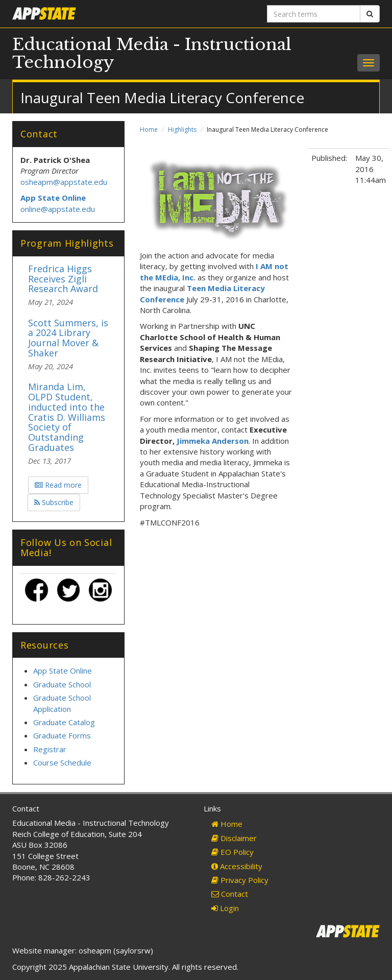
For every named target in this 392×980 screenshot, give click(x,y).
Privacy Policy (240, 880)
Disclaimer (234, 838)
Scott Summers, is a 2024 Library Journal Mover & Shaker (68, 338)
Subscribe (54, 502)
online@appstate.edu (58, 209)
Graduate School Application (62, 703)
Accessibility (237, 866)
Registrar (50, 749)
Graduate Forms (62, 735)
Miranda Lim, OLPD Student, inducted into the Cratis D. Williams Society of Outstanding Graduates (67, 417)
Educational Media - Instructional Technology (152, 53)
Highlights (182, 129)
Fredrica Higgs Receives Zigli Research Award (63, 279)
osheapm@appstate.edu (64, 182)
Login (225, 908)
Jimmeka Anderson (213, 441)
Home (149, 129)
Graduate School (62, 684)
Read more (58, 485)
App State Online (63, 671)
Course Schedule (62, 762)
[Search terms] (314, 14)
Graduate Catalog (64, 722)
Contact (230, 894)
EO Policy (232, 852)
